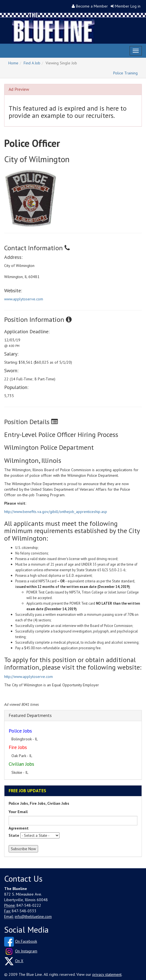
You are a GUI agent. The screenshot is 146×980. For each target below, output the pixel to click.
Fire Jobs (18, 747)
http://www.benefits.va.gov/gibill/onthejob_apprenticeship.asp (56, 512)
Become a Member (92, 6)
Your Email (18, 812)
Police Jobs (20, 731)
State (14, 835)
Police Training (125, 73)
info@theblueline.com (33, 916)
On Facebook (26, 941)
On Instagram (26, 951)
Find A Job (32, 63)
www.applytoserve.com (24, 299)
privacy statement (107, 974)
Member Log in (128, 6)
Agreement (19, 828)
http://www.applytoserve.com (29, 677)
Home (13, 63)
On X (19, 961)
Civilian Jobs (21, 764)
